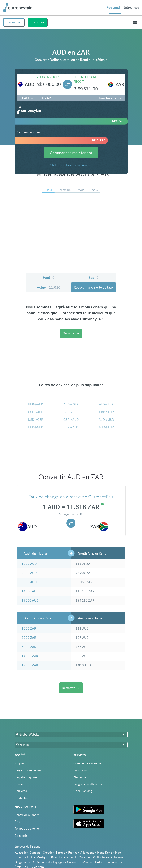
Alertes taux (81, 777)
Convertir (21, 836)
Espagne (59, 862)
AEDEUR (106, 404)
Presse (19, 784)
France (73, 853)
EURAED (71, 427)
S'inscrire (38, 22)
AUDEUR (106, 427)
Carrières (21, 791)
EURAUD (36, 404)
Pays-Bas (57, 857)
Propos (19, 763)
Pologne (116, 857)
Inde (118, 853)
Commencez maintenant (71, 153)
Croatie (48, 853)
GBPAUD (71, 420)
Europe (60, 853)
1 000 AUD (29, 564)
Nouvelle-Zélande (78, 857)
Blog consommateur (28, 770)
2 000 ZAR (29, 638)
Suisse (72, 862)
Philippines (100, 857)
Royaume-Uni (113, 862)
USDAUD (36, 412)
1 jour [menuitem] (48, 190)
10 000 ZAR (30, 656)
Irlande (19, 857)
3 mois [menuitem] (93, 190)
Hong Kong (105, 853)
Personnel (113, 8)
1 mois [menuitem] (80, 190)
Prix (17, 822)
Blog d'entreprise (26, 777)
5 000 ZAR (29, 647)
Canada (35, 853)
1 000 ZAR (29, 629)
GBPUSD (71, 412)
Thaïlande (85, 862)
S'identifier (14, 22)
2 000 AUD (29, 573)
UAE (98, 862)
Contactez (21, 798)
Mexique (42, 857)
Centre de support (27, 815)
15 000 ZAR (30, 665)
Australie (21, 853)
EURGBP (36, 427)
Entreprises (131, 8)
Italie (30, 857)
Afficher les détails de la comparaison (71, 165)
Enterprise (80, 770)
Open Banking (83, 791)
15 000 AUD (30, 600)
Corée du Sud (41, 862)
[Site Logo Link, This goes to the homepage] (17, 8)
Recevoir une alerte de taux (94, 287)
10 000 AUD (30, 591)
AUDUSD (106, 420)
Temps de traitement (28, 829)
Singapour (22, 862)
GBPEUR (106, 412)
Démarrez (71, 333)
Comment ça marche (87, 763)
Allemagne (87, 853)
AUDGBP (71, 404)
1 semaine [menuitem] (64, 190)
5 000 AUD (29, 582)
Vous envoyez (48, 77)
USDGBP (36, 420)
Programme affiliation (88, 784)
